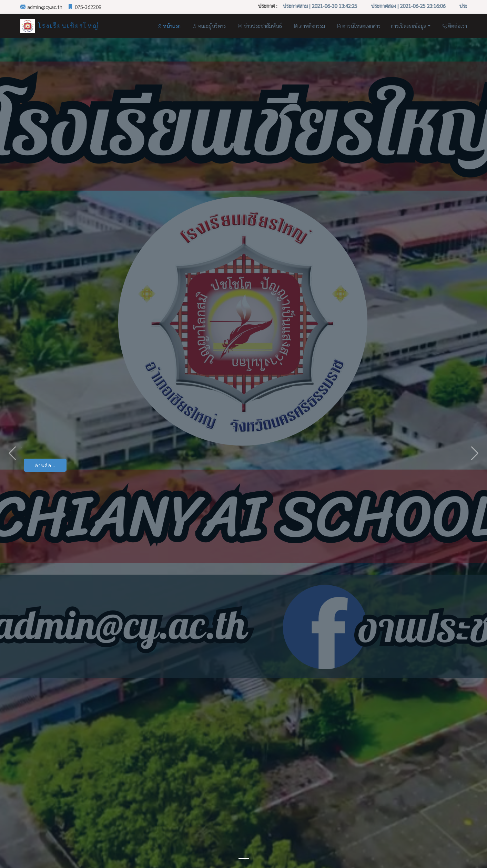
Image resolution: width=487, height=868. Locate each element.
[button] (12, 453)
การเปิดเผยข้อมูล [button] (409, 26)
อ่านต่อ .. (45, 465)
